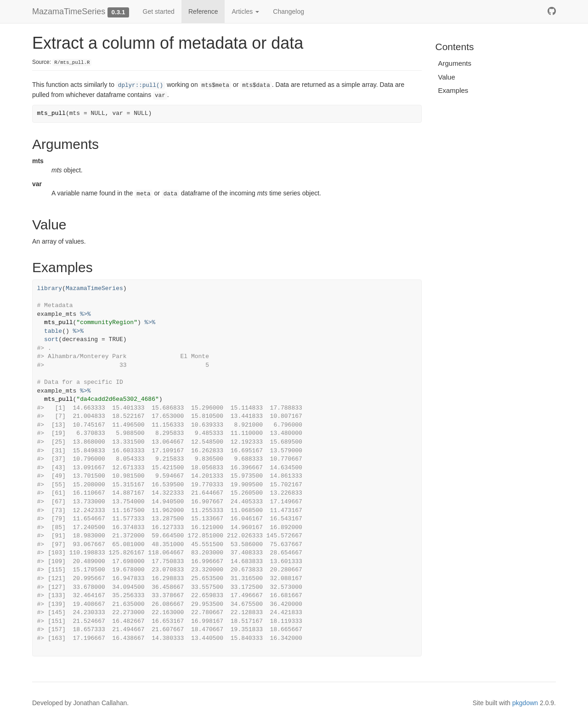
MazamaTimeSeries (69, 11)
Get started (159, 11)
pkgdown (525, 703)
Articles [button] (245, 11)
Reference (203, 11)
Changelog (288, 11)
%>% (85, 314)
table (53, 331)
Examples (453, 90)
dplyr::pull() (141, 86)
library (50, 288)
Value (447, 77)
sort (51, 339)
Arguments (455, 63)
